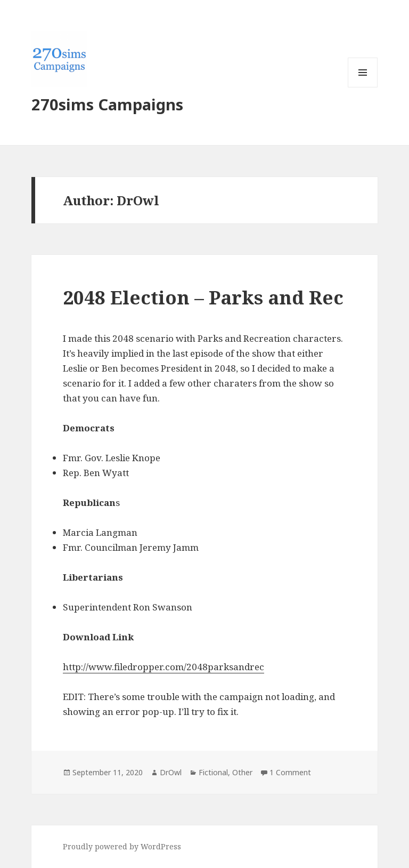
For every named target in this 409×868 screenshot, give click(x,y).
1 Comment (290, 772)
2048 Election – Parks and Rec (203, 297)
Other (242, 772)
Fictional (213, 772)
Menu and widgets (363, 87)
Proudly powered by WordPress (122, 846)
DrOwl (171, 772)
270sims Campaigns (107, 104)
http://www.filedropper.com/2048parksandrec (163, 667)
